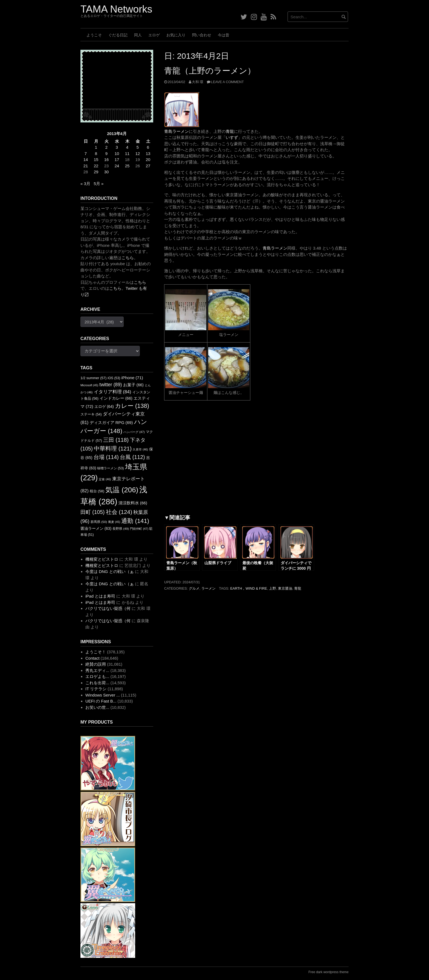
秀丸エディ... (97, 670)
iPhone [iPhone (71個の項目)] (132, 378)
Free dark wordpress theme (328, 972)
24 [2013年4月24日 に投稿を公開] (117, 166)
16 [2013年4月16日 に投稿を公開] (107, 160)
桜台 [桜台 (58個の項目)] (97, 491)
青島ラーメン (176, 131)
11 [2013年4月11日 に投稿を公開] (127, 153)
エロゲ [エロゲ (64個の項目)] (104, 406)
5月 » (98, 184)
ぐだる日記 (118, 35)
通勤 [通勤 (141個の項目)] (135, 521)
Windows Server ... (103, 695)
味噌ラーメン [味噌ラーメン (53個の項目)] (110, 468)
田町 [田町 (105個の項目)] (92, 512)
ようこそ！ (96, 652)
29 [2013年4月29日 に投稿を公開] (96, 172)
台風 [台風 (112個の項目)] (132, 457)
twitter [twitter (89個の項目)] (111, 385)
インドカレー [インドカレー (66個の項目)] (116, 398)
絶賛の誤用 (96, 664)
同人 (138, 35)
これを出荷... (97, 683)
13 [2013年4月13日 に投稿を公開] (148, 153)
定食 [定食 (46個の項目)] (105, 479)
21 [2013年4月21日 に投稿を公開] (86, 166)
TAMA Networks (116, 9)
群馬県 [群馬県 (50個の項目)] (99, 522)
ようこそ (94, 35)
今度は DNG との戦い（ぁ (110, 571)
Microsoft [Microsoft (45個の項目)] (89, 385)
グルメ (194, 588)
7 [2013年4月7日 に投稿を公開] (86, 153)
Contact (92, 658)
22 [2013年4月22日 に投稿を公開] (96, 166)
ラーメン (208, 588)
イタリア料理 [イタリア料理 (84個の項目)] (113, 392)
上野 (273, 588)
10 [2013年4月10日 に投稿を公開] (117, 153)
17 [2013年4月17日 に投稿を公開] (117, 160)
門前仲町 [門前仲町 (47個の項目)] (139, 529)
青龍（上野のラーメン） (210, 71)
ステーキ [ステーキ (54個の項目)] (91, 414)
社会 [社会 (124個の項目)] (119, 512)
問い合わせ (202, 35)
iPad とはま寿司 (100, 596)
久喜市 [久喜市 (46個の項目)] (140, 449)
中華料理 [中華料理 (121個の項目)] (113, 448)
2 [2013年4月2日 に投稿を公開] (106, 147)
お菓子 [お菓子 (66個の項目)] (133, 385)
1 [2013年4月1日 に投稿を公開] (96, 147)
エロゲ (154, 35)
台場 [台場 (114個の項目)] (106, 457)
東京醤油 (285, 588)
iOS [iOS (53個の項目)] (114, 378)
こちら (128, 258)
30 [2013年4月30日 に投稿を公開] (107, 172)
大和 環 (198, 82)
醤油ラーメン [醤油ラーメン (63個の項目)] (96, 528)
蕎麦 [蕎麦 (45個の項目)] (114, 522)
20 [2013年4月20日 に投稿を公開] (148, 160)
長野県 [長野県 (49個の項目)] (121, 529)
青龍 (230, 131)
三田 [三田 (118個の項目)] (116, 440)
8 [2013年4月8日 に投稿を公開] (96, 153)
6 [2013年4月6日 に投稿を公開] (148, 147)
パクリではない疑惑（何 (108, 608)
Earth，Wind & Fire (249, 588)
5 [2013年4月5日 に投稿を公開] (138, 147)
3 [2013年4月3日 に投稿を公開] (117, 147)
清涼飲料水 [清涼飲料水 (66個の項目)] (133, 503)
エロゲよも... (97, 676)
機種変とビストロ (102, 559)
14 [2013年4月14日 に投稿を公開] (86, 160)
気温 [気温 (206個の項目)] (122, 490)
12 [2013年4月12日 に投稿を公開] (138, 153)
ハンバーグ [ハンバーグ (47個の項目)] (134, 432)
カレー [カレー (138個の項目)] (132, 406)
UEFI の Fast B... (101, 701)
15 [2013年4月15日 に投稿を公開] (96, 160)
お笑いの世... (97, 707)
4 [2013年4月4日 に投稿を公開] (127, 147)
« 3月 (85, 184)
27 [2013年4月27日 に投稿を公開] (148, 166)
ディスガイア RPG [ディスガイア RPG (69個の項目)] (111, 422)
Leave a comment (227, 82)
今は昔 (224, 35)
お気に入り (176, 35)
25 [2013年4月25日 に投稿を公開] (127, 166)
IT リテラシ (96, 689)
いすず (232, 137)
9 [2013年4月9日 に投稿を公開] (106, 153)
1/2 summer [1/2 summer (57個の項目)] (93, 378)
